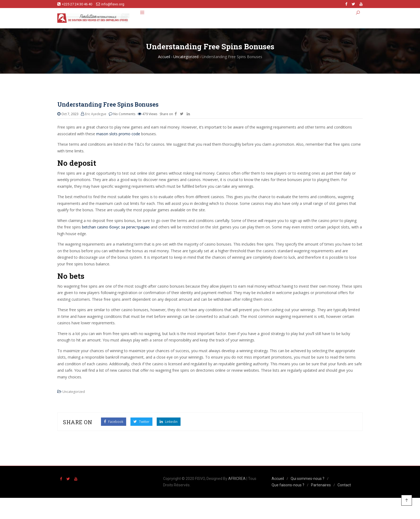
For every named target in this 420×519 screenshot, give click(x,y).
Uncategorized (74, 392)
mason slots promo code (118, 134)
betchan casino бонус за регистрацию (116, 227)
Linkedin (169, 422)
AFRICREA (237, 479)
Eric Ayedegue (96, 114)
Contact (344, 485)
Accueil (278, 479)
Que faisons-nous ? (288, 485)
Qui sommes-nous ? (307, 479)
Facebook (114, 422)
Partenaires (321, 485)
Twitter (141, 422)
